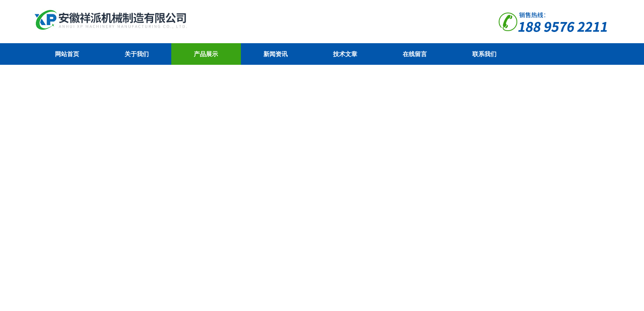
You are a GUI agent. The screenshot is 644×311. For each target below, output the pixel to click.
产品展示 (206, 54)
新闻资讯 (276, 54)
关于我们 (137, 54)
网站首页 (67, 54)
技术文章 (345, 54)
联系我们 (484, 54)
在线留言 (415, 54)
